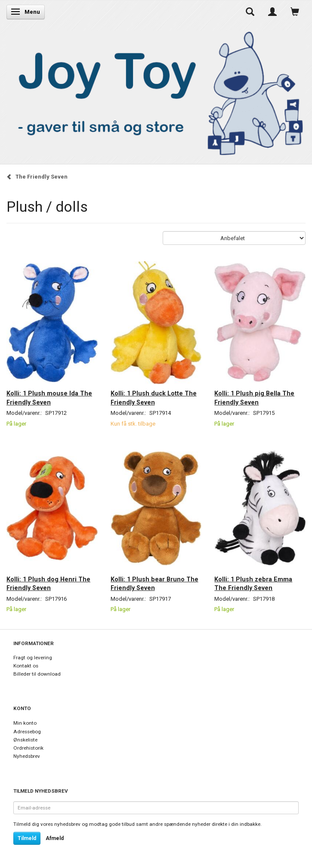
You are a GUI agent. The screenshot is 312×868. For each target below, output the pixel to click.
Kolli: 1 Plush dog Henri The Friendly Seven (48, 584)
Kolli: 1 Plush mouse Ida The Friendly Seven (49, 398)
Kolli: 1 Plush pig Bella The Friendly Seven (254, 398)
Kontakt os (26, 666)
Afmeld (55, 838)
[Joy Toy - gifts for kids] (156, 91)
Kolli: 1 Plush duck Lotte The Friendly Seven (154, 398)
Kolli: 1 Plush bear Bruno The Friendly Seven (154, 584)
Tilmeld (27, 838)
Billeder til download (37, 674)
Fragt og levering (33, 658)
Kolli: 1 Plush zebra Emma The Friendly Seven (253, 584)
